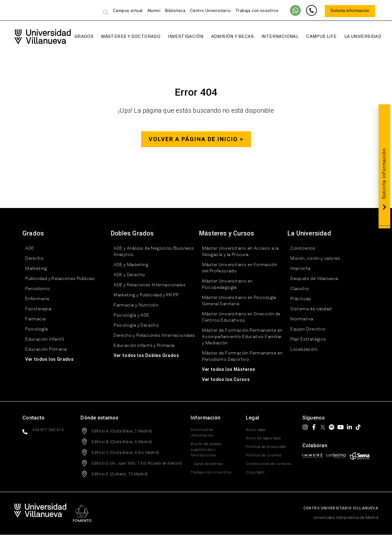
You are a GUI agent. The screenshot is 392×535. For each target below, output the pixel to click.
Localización (301, 350)
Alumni (154, 11)
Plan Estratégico (305, 340)
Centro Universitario (210, 11)
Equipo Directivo (305, 330)
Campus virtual (128, 11)
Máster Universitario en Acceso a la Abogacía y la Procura (238, 252)
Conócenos (300, 249)
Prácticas (298, 299)
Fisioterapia (35, 309)
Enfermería (34, 299)
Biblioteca (175, 11)
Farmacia (33, 319)
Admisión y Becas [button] (225, 37)
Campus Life (314, 37)
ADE (27, 249)
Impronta (297, 269)
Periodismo (35, 289)
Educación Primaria (43, 350)
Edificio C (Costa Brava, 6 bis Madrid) (125, 453)
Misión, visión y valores (312, 259)
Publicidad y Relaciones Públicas (57, 279)
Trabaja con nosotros (257, 11)
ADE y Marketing (128, 265)
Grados (77, 37)
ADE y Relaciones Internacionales (147, 285)
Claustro (297, 289)
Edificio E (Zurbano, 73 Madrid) (120, 474)
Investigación (178, 37)
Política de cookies (264, 456)
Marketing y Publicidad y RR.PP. (143, 295)
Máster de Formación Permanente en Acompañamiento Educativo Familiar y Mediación (239, 337)
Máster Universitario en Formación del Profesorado (237, 268)
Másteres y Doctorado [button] (123, 37)
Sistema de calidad (308, 309)
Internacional (273, 37)
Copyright (255, 473)
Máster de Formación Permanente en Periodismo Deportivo (239, 357)
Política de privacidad (266, 447)
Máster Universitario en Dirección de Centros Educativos (238, 318)
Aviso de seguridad (263, 439)
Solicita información (350, 11)
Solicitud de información (202, 433)
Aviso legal (256, 430)
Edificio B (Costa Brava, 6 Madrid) (122, 442)
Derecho (32, 259)
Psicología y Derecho (133, 326)
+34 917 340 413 (48, 430)
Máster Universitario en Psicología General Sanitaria (236, 301)
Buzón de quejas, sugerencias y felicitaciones (206, 450)
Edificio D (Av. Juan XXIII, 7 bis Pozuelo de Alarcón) (137, 464)
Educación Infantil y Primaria (141, 346)
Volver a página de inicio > (196, 139)
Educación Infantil (42, 340)
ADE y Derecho (126, 275)
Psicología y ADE (128, 316)
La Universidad (355, 37)
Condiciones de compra (268, 464)
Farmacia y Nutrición (133, 306)
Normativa (299, 319)
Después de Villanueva (311, 279)
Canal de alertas (205, 464)
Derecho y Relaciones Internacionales (151, 336)
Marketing (33, 269)
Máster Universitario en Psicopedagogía (224, 285)
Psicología (34, 330)
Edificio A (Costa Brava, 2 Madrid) (122, 431)
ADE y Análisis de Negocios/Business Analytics (151, 252)
